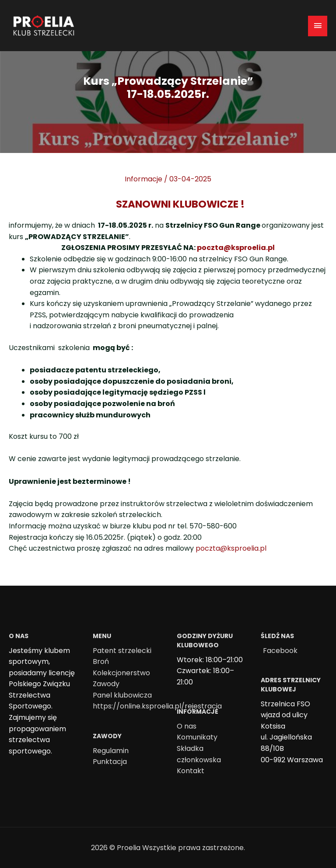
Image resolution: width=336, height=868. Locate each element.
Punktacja (110, 762)
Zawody (106, 684)
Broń (101, 661)
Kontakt (191, 771)
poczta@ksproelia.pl (236, 248)
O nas (187, 726)
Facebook (280, 651)
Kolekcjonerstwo (121, 673)
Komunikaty (197, 737)
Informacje (143, 179)
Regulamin (111, 751)
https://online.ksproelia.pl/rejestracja (157, 706)
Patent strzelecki (122, 651)
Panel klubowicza (122, 695)
